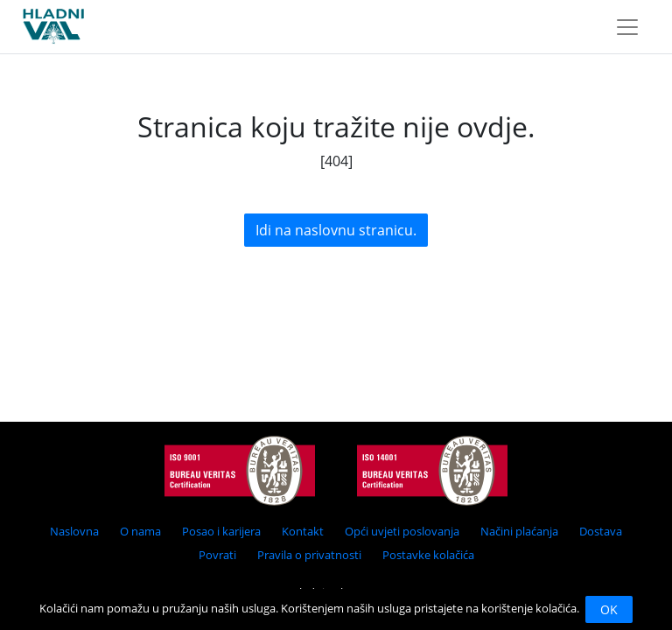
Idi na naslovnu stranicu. (336, 230)
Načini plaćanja (519, 531)
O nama (140, 531)
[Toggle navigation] (627, 27)
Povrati (217, 555)
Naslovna (74, 531)
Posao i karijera (221, 531)
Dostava (601, 531)
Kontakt (303, 531)
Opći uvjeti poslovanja (402, 531)
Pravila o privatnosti (309, 555)
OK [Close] (609, 609)
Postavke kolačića (428, 555)
